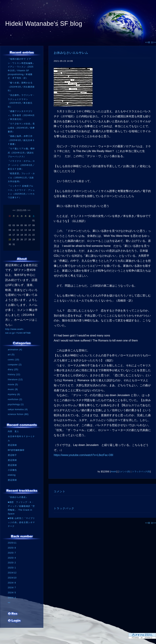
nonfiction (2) (15, 399)
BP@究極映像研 (16, 450)
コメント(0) (124, 472)
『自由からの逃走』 (18, 497)
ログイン (14, 622)
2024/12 (12, 573)
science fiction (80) (18, 414)
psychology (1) (16, 404)
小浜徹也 (12, 470)
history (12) (14, 374)
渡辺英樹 (12, 445)
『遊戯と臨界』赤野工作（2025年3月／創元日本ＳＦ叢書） (21, 140)
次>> (153, 42)
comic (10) (14, 360)
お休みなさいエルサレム (71, 53)
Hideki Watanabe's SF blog (44, 24)
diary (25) (13, 369)
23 (10, 240)
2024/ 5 (12, 593)
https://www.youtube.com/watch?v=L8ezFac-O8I (83, 455)
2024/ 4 (12, 598)
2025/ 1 (12, 568)
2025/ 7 (12, 553)
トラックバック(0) (141, 472)
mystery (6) (14, 394)
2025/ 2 (12, 563)
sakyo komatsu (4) (18, 409)
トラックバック (64, 508)
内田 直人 (13, 431)
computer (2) (15, 365)
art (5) (11, 355)
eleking (12, 475)
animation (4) (15, 350)
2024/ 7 (12, 588)
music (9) (13, 389)
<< (14, 210)
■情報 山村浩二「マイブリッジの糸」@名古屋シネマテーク (21, 522)
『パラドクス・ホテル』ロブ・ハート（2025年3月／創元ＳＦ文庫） (21, 165)
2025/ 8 (12, 548)
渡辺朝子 (12, 455)
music (114, 472)
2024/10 (12, 578)
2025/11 (12, 543)
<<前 (148, 42)
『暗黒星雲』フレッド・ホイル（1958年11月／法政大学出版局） (21, 177)
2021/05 (22, 210)
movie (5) (13, 385)
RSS (13, 615)
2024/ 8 (12, 583)
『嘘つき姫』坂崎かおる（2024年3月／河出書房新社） (21, 87)
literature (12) (15, 380)
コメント (60, 491)
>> (29, 210)
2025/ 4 (12, 558)
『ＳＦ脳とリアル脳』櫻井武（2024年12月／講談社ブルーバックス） (21, 152)
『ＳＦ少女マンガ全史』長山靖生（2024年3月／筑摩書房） (21, 128)
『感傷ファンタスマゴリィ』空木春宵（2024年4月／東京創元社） (21, 115)
